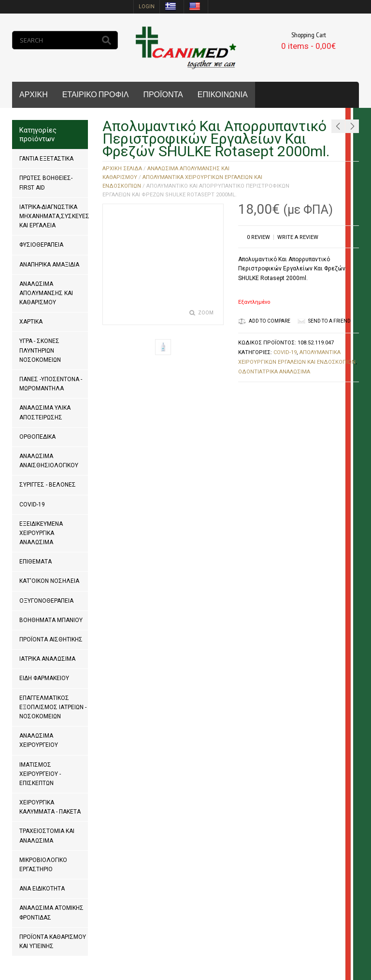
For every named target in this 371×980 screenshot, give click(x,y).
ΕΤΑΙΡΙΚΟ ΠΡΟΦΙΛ (96, 95)
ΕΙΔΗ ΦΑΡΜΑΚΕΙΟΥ (44, 678)
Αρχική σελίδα (122, 169)
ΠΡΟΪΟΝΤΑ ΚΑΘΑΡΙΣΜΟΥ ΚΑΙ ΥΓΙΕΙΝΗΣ (53, 942)
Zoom (206, 313)
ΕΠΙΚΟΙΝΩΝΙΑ (223, 95)
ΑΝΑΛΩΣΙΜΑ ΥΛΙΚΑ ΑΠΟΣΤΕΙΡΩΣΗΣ (45, 412)
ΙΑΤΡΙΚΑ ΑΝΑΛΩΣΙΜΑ (47, 659)
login (147, 7)
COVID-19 (32, 505)
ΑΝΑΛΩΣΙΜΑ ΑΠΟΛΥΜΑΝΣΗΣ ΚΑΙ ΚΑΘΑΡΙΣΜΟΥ (46, 293)
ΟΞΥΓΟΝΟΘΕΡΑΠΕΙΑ (46, 601)
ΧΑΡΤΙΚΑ (31, 322)
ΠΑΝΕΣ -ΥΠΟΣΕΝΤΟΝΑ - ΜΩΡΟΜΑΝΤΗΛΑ (51, 384)
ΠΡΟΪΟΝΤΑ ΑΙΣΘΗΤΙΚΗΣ (51, 639)
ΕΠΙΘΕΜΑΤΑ (36, 562)
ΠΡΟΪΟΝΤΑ (163, 95)
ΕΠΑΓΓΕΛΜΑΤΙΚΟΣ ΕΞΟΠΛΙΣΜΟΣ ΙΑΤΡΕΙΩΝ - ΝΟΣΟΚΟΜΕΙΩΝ (53, 707)
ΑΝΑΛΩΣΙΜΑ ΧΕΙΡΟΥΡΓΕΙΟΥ (39, 740)
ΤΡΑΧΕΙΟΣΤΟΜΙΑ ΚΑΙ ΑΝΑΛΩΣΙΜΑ (47, 836)
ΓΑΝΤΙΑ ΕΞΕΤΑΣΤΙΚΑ (46, 159)
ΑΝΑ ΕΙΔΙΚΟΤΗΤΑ (42, 889)
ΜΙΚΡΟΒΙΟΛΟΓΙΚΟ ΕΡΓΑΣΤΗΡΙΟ (43, 865)
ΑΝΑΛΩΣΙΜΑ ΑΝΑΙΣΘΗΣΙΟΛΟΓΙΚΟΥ (49, 461)
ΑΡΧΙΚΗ (34, 95)
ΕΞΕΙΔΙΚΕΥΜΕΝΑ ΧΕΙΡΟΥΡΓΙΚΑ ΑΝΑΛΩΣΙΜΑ (41, 533)
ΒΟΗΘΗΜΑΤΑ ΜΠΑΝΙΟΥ (51, 620)
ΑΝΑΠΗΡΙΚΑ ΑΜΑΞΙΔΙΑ (49, 265)
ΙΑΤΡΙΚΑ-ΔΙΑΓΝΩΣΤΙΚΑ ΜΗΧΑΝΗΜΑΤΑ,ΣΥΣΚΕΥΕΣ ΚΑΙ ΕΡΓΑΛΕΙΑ (54, 216)
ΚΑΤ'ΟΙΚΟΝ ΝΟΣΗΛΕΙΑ (49, 581)
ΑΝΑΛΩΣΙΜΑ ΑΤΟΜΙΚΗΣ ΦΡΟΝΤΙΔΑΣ (51, 913)
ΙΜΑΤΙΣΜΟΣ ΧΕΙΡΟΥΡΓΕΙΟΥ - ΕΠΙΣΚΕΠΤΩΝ (40, 774)
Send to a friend (329, 321)
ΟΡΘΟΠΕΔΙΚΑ (37, 437)
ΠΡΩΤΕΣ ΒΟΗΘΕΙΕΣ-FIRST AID (46, 183)
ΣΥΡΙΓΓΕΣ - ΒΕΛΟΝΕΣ (48, 485)
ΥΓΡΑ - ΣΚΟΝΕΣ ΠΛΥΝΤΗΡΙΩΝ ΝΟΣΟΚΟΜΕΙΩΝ (40, 350)
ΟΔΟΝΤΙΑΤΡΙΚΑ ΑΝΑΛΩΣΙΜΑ (274, 372)
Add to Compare (264, 321)
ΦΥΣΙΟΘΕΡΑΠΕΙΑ (41, 245)
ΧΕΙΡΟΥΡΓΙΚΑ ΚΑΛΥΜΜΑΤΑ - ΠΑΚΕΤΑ (50, 807)
